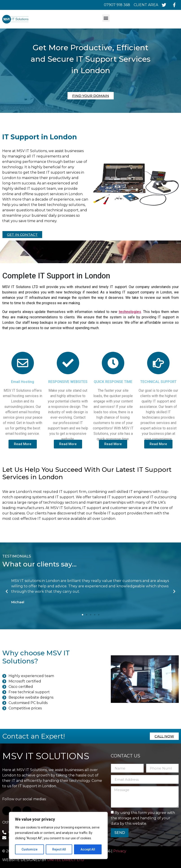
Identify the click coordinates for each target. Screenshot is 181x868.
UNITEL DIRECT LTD (66, 860)
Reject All (59, 849)
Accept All (88, 849)
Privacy (120, 851)
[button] (106, 18)
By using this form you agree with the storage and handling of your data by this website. (143, 818)
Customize (29, 849)
